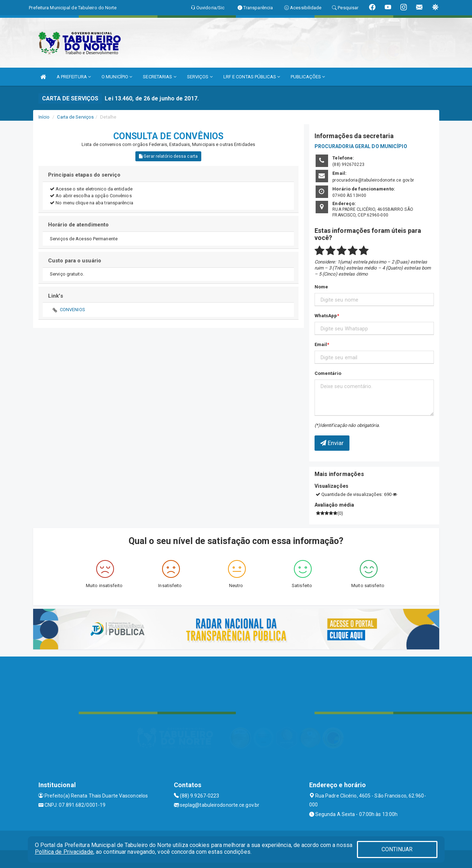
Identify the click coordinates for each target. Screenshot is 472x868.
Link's (56, 296)
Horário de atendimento (78, 225)
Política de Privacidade (64, 852)
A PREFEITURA (74, 77)
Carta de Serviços (75, 117)
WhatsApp (326, 316)
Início (44, 117)
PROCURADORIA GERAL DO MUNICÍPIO (361, 146)
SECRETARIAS (159, 77)
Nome (321, 287)
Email (321, 344)
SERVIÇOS (200, 77)
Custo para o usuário (75, 261)
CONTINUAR (397, 849)
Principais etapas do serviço (84, 175)
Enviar (332, 443)
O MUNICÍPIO (117, 77)
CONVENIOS (72, 310)
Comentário (328, 373)
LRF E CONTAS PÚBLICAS (252, 77)
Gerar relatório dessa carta (168, 156)
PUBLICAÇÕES (308, 77)
